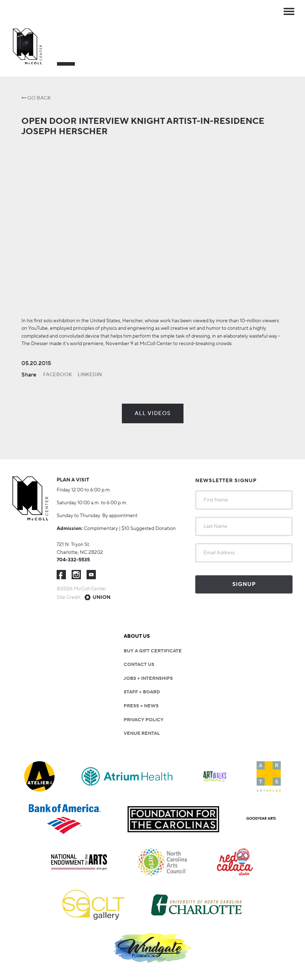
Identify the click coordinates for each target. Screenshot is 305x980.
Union (102, 597)
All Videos (153, 413)
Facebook (58, 375)
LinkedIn (90, 375)
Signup (244, 584)
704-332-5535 (73, 560)
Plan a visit (73, 480)
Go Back (36, 98)
